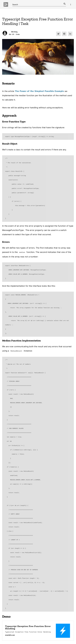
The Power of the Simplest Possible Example (39, 91)
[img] (6, 4)
